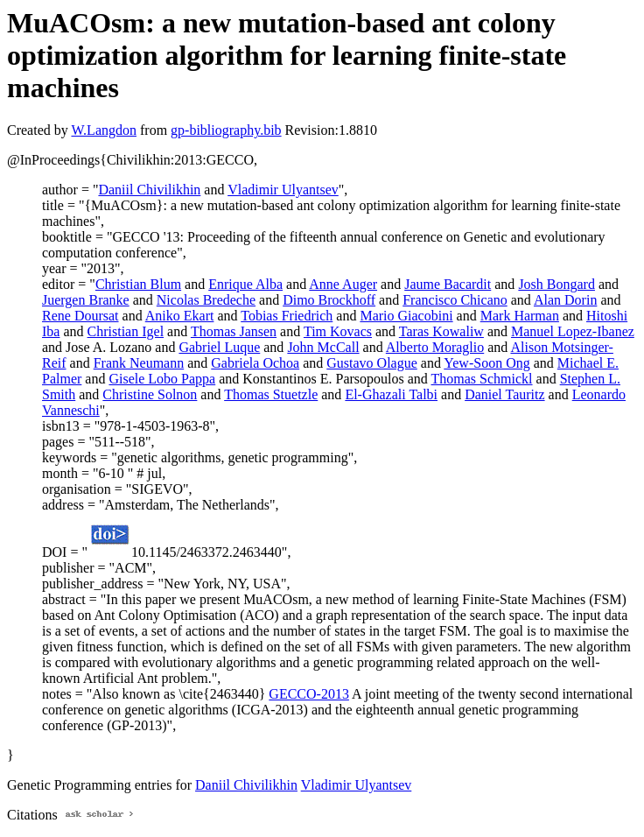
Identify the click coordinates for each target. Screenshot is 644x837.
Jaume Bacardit (448, 284)
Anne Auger (343, 284)
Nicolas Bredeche (206, 300)
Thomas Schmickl (482, 379)
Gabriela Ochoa (255, 363)
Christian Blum (138, 284)
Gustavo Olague (372, 363)
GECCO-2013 (309, 694)
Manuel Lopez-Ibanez (573, 331)
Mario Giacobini (406, 316)
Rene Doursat (80, 316)
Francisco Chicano (455, 300)
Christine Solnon (150, 394)
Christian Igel (126, 331)
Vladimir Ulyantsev (283, 190)
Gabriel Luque (219, 347)
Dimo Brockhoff (329, 300)
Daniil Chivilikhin (149, 190)
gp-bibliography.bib (226, 130)
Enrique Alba (245, 284)
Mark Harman (520, 316)
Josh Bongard (556, 284)
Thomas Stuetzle (271, 394)
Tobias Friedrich (287, 316)
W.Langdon (104, 130)
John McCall (323, 347)
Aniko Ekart (180, 316)
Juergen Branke (86, 300)
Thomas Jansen (234, 331)
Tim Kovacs (338, 331)
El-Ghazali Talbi (391, 394)
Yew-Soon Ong (486, 363)
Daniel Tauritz (504, 394)
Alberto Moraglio (435, 347)
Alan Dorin (565, 300)
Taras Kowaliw (441, 331)
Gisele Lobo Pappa (162, 379)
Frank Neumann (139, 363)
